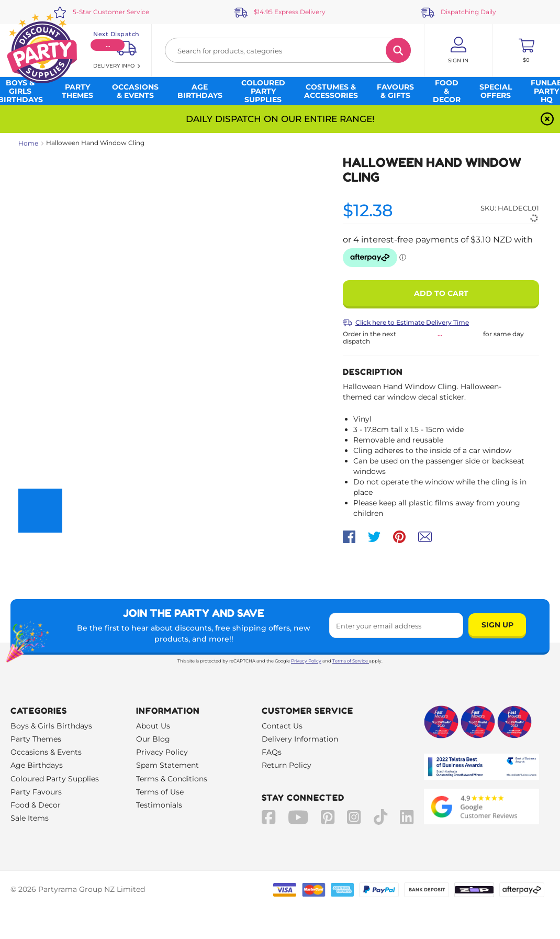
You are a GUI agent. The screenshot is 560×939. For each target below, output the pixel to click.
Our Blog (153, 739)
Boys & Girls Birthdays (51, 726)
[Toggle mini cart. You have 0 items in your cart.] (526, 50)
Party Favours (36, 792)
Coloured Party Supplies (55, 779)
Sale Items (30, 818)
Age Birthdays (37, 765)
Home (28, 143)
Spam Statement (167, 765)
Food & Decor (36, 805)
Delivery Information (300, 739)
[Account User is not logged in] (458, 50)
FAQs (272, 752)
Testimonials (159, 805)
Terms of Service (351, 661)
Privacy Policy (306, 661)
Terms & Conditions (172, 779)
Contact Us (282, 726)
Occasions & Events (46, 752)
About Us (153, 726)
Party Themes (36, 739)
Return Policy (287, 765)
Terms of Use (160, 792)
